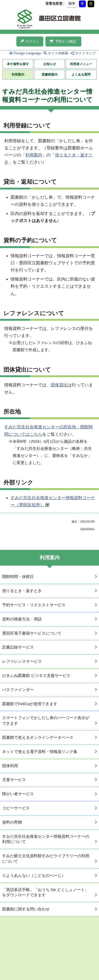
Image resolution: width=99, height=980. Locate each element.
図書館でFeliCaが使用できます (30, 704)
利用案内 (18, 75)
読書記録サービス (18, 647)
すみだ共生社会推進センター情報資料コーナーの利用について (46, 839)
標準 (72, 4)
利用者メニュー (81, 64)
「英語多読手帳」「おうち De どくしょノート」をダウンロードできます (45, 892)
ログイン (30, 41)
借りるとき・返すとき (22, 591)
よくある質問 (81, 75)
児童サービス (14, 780)
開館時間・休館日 (18, 576)
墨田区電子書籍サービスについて (32, 633)
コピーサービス (16, 808)
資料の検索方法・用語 (22, 619)
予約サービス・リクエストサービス (34, 605)
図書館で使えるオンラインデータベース (38, 737)
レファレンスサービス (22, 661)
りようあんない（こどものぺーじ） (34, 875)
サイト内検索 (58, 53)
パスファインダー (18, 690)
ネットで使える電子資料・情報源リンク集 (40, 752)
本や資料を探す (18, 64)
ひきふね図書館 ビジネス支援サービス (36, 675)
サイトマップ (85, 53)
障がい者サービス (18, 794)
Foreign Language (27, 53)
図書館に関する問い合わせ (26, 909)
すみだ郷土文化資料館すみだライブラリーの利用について (46, 858)
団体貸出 (59, 385)
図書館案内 (50, 75)
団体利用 (10, 766)
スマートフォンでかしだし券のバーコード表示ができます (46, 720)
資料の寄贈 (12, 822)
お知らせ (50, 64)
